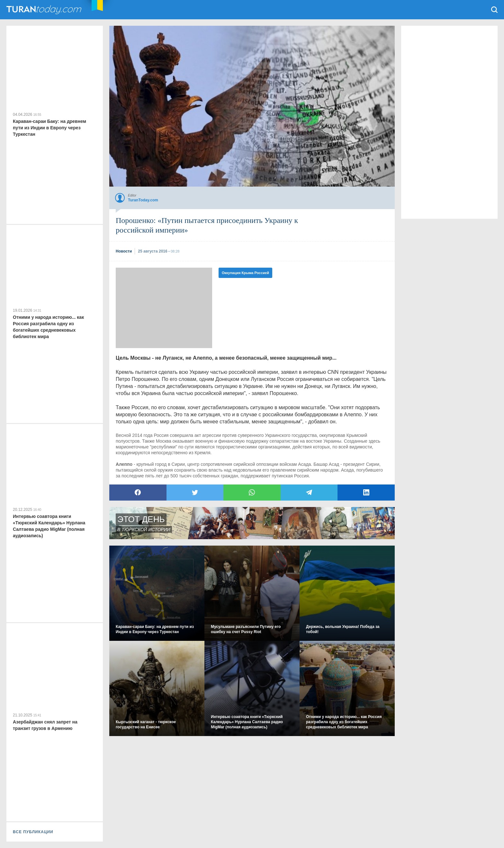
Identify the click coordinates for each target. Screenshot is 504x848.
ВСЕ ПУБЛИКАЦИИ (33, 832)
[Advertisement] (164, 308)
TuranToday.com (45, 10)
